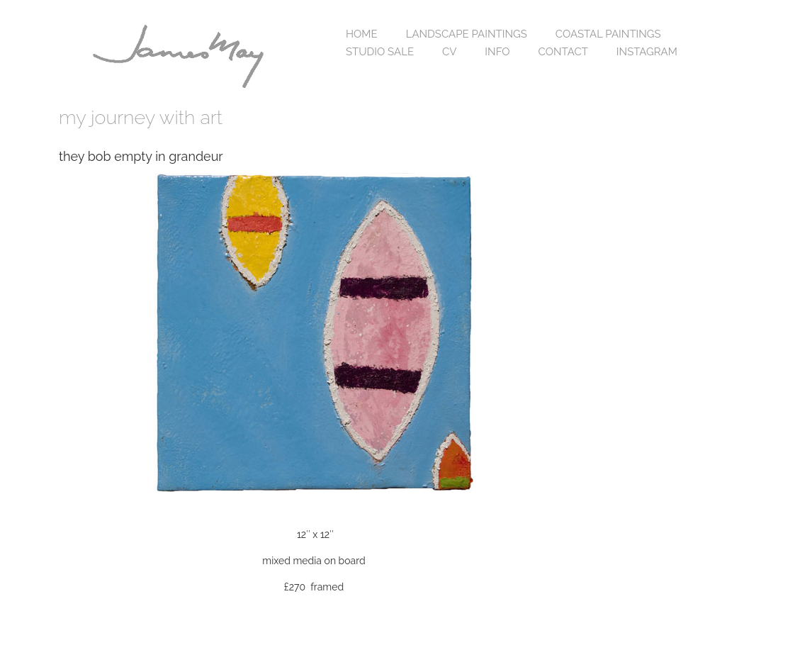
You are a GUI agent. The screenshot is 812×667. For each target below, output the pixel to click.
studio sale (380, 52)
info (497, 52)
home (362, 34)
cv (449, 52)
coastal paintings (608, 34)
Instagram (647, 52)
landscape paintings (467, 34)
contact (563, 52)
